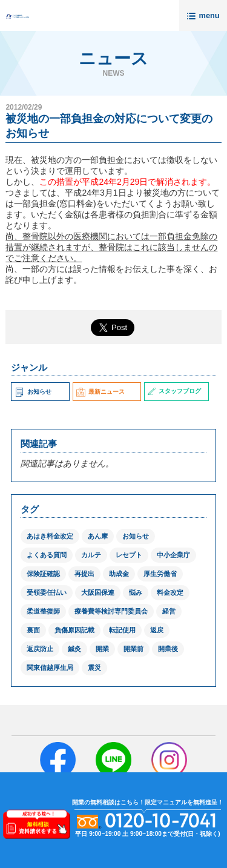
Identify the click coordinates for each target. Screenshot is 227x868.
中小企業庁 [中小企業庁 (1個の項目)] (173, 555)
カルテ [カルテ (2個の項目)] (91, 555)
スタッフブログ (174, 391)
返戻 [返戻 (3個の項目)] (157, 630)
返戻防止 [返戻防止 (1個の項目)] (40, 649)
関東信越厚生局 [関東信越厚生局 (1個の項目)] (50, 668)
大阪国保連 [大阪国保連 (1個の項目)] (98, 592)
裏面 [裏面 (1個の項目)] (33, 630)
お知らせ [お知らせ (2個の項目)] (136, 536)
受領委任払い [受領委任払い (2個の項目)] (47, 592)
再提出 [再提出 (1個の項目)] (84, 574)
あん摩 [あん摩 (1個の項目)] (98, 536)
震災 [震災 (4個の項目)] (94, 668)
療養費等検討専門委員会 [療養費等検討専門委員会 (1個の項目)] (111, 611)
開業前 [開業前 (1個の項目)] (133, 649)
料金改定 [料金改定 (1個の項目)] (170, 592)
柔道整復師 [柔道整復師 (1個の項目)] (43, 611)
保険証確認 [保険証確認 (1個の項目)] (43, 574)
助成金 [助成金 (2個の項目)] (119, 574)
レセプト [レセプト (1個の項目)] (129, 555)
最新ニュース (100, 392)
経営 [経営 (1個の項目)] (169, 611)
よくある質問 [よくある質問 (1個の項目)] (47, 555)
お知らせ (33, 392)
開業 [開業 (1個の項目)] (102, 649)
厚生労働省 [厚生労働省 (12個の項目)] (160, 574)
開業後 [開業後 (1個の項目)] (168, 649)
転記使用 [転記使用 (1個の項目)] (122, 630)
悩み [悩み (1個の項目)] (136, 592)
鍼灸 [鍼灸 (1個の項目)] (74, 649)
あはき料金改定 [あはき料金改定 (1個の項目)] (50, 536)
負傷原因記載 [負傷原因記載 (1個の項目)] (74, 630)
